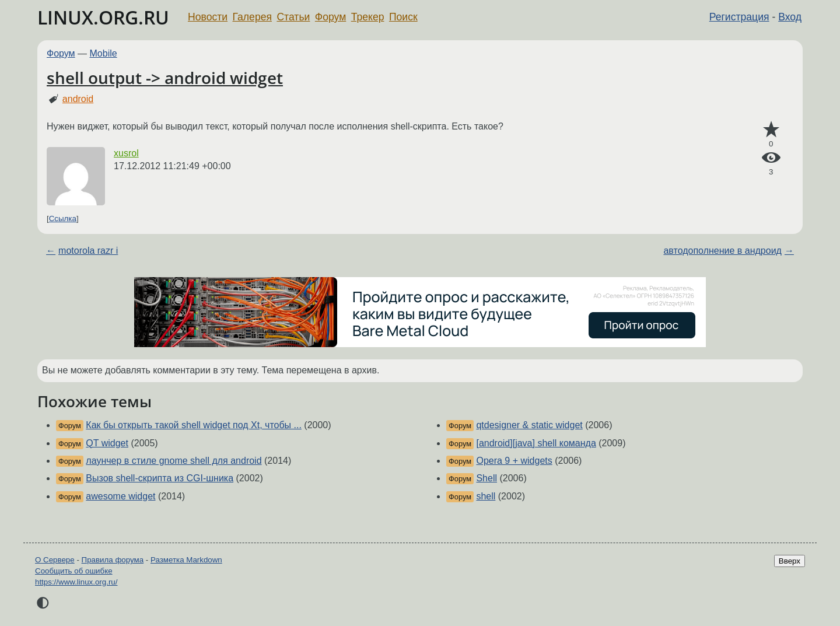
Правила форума (113, 560)
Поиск (403, 17)
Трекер (368, 17)
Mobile (104, 53)
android (78, 99)
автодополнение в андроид (722, 251)
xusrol (126, 153)
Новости (208, 17)
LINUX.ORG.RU (103, 17)
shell (486, 496)
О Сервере (55, 560)
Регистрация (739, 17)
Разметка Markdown (186, 560)
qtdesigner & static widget (529, 425)
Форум (330, 17)
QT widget (107, 443)
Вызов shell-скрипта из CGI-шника (160, 478)
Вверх (790, 561)
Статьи (293, 17)
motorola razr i (88, 251)
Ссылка (63, 218)
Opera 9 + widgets (514, 461)
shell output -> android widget (165, 78)
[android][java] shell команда (536, 443)
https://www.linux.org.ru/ (76, 582)
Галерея (252, 17)
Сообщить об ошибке (74, 571)
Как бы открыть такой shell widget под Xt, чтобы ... (194, 425)
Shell (487, 478)
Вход (790, 17)
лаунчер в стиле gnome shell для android (174, 461)
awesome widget (120, 496)
